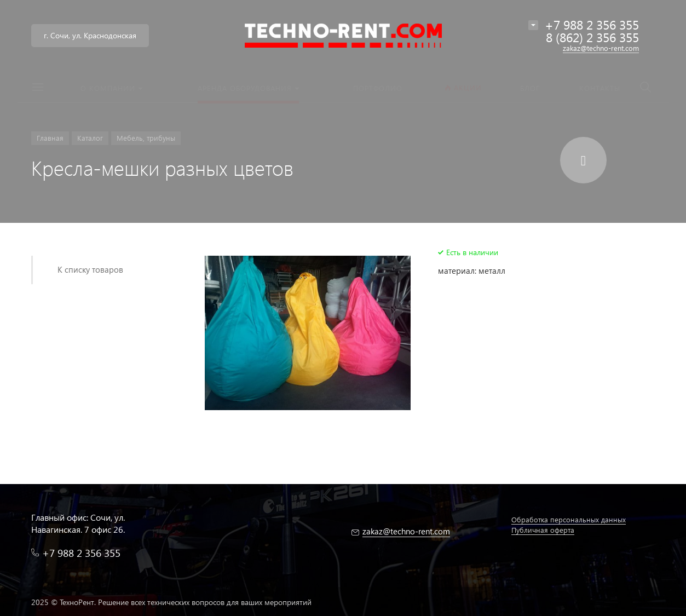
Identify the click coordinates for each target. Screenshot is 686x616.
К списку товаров (90, 269)
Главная (50, 138)
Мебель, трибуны (146, 138)
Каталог (90, 138)
